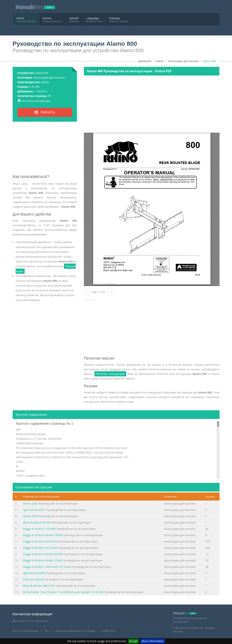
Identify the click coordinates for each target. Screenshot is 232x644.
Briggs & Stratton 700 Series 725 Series (47, 567)
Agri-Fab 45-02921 (35, 510)
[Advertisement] (45, 149)
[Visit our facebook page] (211, 7)
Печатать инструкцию (36, 101)
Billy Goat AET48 (33, 579)
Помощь (115, 18)
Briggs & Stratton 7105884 (40, 529)
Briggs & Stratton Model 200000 (43, 554)
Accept (134, 641)
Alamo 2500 (31, 503)
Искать (47, 18)
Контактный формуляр (25, 631)
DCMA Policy (109, 631)
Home (20, 18)
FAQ (47, 631)
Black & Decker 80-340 (37, 522)
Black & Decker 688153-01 (40, 586)
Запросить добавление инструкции (76, 631)
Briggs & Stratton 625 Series (41, 541)
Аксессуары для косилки (49, 77)
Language (93, 18)
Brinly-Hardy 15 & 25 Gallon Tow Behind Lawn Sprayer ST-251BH (64, 592)
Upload (74, 18)
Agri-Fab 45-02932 (35, 573)
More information (152, 641)
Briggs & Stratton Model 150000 (43, 535)
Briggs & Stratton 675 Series (41, 548)
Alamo (45, 82)
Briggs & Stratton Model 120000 (43, 560)
